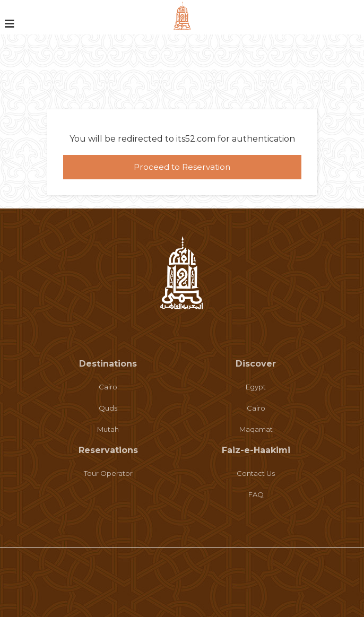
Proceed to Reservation (182, 167)
